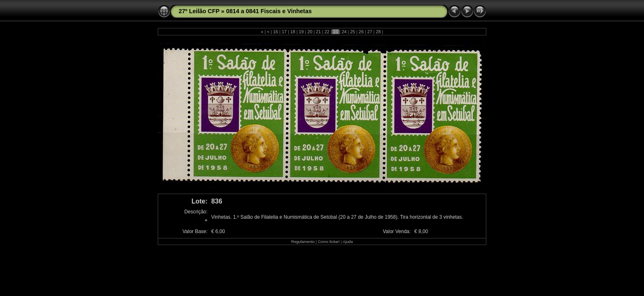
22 (327, 32)
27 (370, 32)
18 (293, 32)
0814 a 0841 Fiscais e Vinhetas (269, 11)
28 (378, 32)
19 (301, 32)
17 (284, 32)
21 (318, 32)
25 (353, 32)
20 (310, 32)
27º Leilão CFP (199, 11)
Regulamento (303, 242)
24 (344, 32)
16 (276, 32)
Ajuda (348, 242)
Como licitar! (329, 242)
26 (361, 32)
